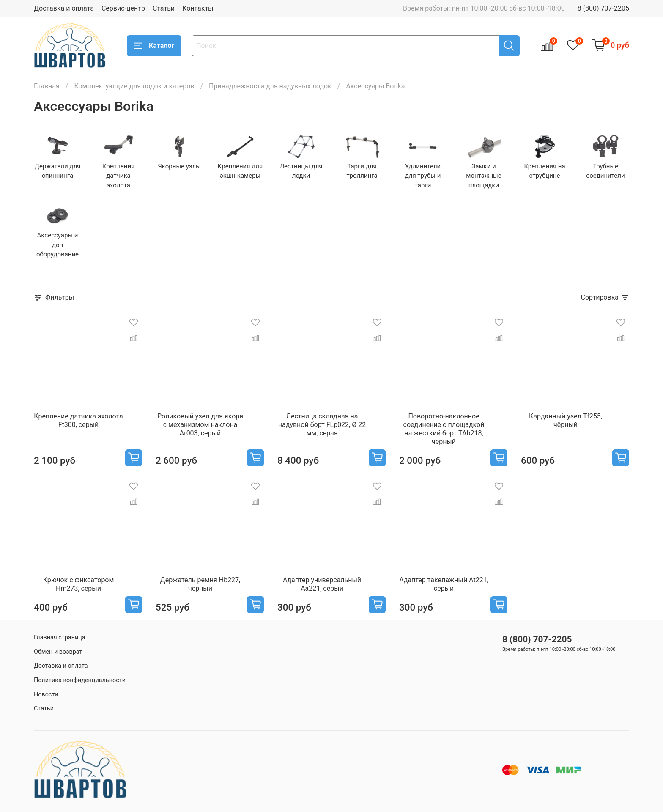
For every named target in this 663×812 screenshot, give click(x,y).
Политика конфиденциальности (80, 680)
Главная (47, 86)
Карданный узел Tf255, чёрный (566, 420)
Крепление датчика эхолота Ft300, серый (78, 420)
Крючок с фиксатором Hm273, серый (79, 584)
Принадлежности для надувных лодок (270, 86)
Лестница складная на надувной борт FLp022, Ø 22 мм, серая (322, 425)
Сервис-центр (123, 8)
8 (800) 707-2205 (603, 8)
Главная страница (60, 637)
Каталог (154, 46)
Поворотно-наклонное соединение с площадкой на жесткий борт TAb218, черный (444, 429)
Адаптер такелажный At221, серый (444, 584)
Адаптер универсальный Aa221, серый (322, 584)
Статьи (164, 8)
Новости (46, 695)
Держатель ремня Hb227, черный (200, 584)
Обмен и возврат (58, 652)
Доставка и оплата (64, 8)
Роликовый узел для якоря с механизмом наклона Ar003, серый (200, 425)
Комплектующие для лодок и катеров (134, 86)
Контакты (198, 8)
